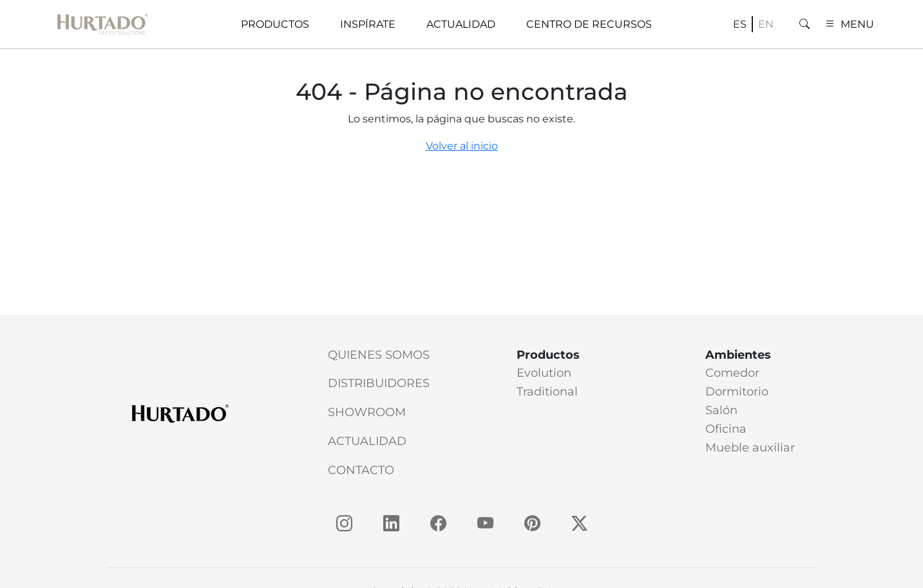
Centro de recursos (589, 24)
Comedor (732, 373)
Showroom (367, 412)
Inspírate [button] (368, 24)
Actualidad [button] (461, 24)
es (740, 24)
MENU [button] (850, 24)
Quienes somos (379, 355)
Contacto (361, 470)
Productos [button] (275, 24)
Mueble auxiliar (750, 448)
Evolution (544, 373)
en (766, 24)
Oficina (726, 429)
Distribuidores (379, 383)
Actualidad (367, 441)
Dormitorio (737, 392)
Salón (721, 410)
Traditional (547, 392)
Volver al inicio (462, 146)
